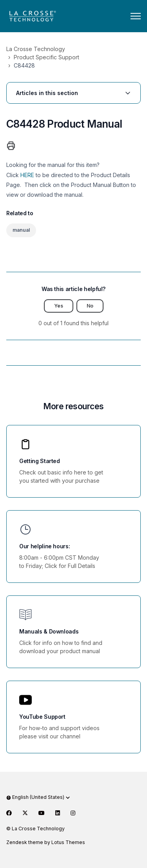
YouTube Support (42, 717)
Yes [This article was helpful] (59, 306)
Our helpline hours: (44, 546)
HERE (27, 175)
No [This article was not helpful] (90, 306)
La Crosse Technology (36, 49)
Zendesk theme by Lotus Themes (46, 842)
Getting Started (40, 461)
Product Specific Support (46, 57)
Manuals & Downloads (49, 631)
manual (21, 230)
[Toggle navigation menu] (136, 16)
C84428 (24, 65)
